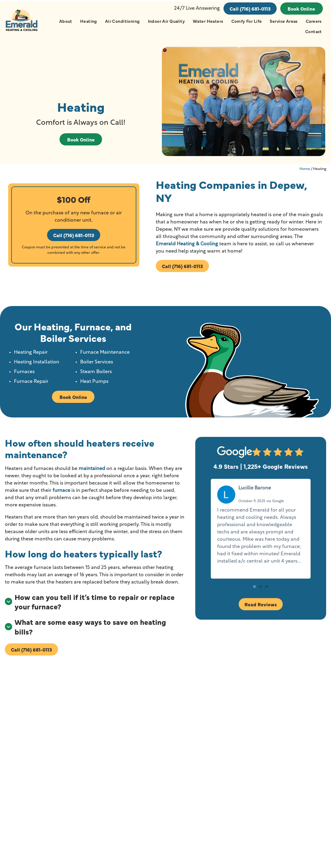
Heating (88, 21)
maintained (92, 471)
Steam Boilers (96, 374)
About (65, 21)
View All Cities (84, 806)
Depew (115, 765)
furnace (61, 493)
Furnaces (25, 374)
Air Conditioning (122, 21)
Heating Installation (37, 365)
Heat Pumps (95, 384)
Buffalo (64, 778)
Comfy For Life (246, 21)
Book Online (301, 9)
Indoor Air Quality (166, 21)
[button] (255, 590)
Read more (231, 572)
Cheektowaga (71, 790)
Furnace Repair (32, 384)
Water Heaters (208, 21)
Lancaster (118, 790)
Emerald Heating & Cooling (187, 247)
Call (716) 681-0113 (250, 9)
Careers (314, 21)
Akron (63, 765)
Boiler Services (97, 365)
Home (305, 172)
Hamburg (118, 778)
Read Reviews (261, 607)
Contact (313, 31)
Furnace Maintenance (105, 355)
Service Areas (284, 21)
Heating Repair (31, 355)
